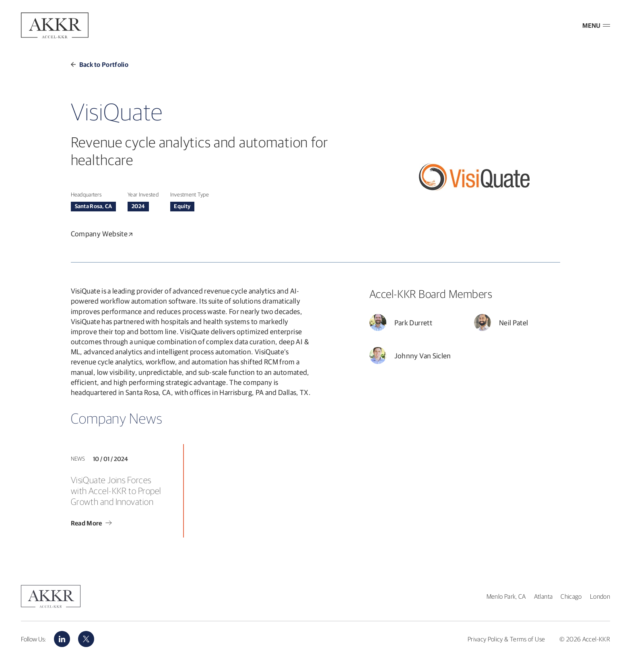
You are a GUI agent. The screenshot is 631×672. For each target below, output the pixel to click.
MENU (596, 25)
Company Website (102, 234)
